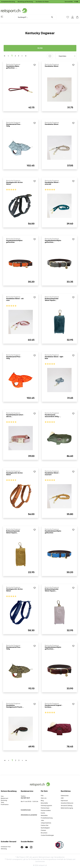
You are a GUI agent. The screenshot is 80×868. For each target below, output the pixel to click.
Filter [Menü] (40, 48)
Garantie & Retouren (67, 803)
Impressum (64, 801)
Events (43, 813)
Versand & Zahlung (67, 806)
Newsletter (44, 815)
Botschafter (44, 803)
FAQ (42, 796)
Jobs (42, 820)
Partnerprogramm (46, 806)
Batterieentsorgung (67, 808)
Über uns (44, 798)
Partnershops (45, 808)
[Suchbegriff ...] (32, 17)
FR (75, 1)
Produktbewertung (47, 818)
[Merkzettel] (68, 17)
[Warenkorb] (77, 17)
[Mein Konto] (72, 17)
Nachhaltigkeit (45, 828)
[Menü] (3, 17)
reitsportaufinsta (46, 823)
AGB (62, 798)
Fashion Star (45, 825)
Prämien (43, 830)
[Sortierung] (66, 56)
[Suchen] (53, 17)
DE (77, 1)
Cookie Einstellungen (47, 835)
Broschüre (44, 833)
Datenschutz (65, 796)
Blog (42, 801)
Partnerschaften (46, 810)
